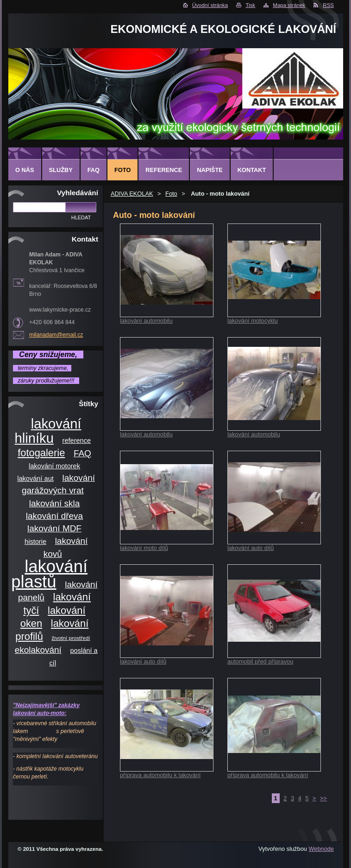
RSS (328, 5)
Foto (171, 194)
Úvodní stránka (210, 5)
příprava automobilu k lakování (160, 775)
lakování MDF (54, 528)
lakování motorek (54, 466)
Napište (210, 170)
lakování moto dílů (144, 548)
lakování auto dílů (251, 548)
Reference (164, 170)
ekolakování (38, 650)
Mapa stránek (289, 5)
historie (35, 542)
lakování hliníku (48, 431)
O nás (25, 170)
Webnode (321, 849)
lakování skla (55, 503)
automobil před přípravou (260, 661)
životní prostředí (71, 638)
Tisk (250, 5)
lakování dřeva (54, 516)
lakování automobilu (146, 321)
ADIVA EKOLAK (132, 194)
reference (77, 440)
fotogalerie (41, 453)
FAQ (82, 453)
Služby (61, 170)
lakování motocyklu (253, 321)
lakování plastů (49, 574)
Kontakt (252, 170)
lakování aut (35, 479)
